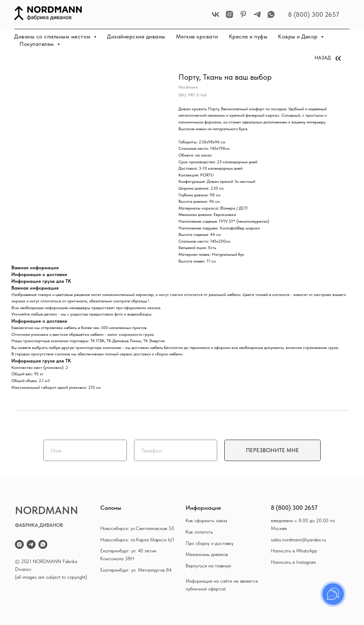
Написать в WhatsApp (294, 551)
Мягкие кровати (197, 36)
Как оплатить (199, 532)
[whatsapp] (271, 14)
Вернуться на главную (208, 566)
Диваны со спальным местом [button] (53, 36)
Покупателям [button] (38, 44)
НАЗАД (323, 58)
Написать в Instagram (293, 562)
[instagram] (229, 14)
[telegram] (257, 14)
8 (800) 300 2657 (314, 14)
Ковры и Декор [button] (299, 36)
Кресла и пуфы (248, 36)
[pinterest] (243, 14)
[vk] (216, 14)
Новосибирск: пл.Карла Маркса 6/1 (137, 540)
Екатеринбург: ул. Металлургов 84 (136, 570)
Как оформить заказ (206, 520)
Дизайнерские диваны (136, 36)
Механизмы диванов (207, 554)
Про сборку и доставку (210, 543)
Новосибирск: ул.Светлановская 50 (137, 528)
